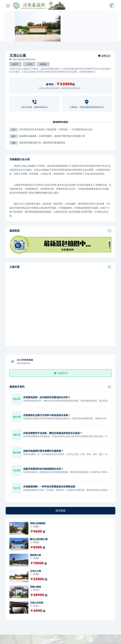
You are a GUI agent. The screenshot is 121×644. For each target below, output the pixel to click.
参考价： (51, 84)
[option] (38, 26)
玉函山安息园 (37, 603)
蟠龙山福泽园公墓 (39, 539)
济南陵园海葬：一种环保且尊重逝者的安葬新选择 (49, 487)
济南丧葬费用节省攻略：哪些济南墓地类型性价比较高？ (53, 433)
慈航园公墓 (35, 555)
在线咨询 (60, 373)
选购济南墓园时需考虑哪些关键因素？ (43, 451)
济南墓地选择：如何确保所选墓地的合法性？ (47, 397)
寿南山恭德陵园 (38, 523)
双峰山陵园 (35, 587)
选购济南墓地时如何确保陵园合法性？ (43, 469)
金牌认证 (106, 56)
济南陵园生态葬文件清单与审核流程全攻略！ (47, 415)
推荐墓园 (60, 511)
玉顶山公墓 (35, 571)
